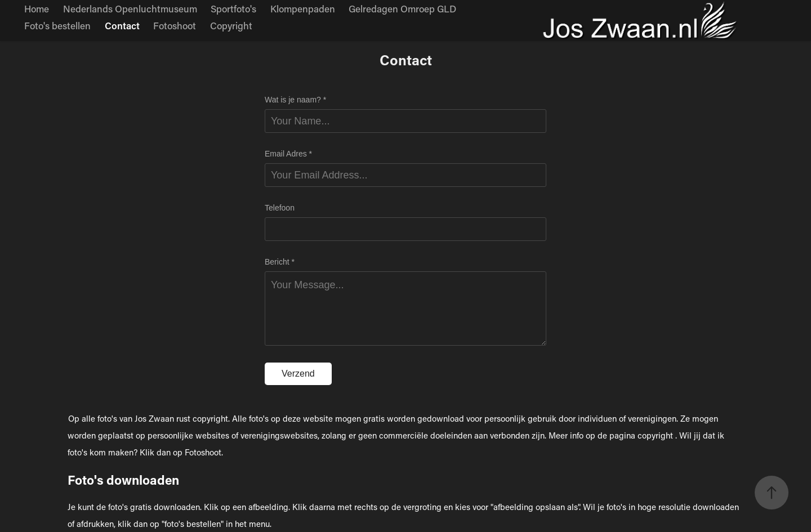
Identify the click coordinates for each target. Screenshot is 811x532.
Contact (122, 25)
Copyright (231, 25)
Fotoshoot (175, 25)
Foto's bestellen (57, 25)
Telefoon (280, 208)
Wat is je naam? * (295, 100)
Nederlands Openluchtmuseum (130, 8)
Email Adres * (288, 154)
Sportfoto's (233, 8)
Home (37, 8)
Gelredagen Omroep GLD (402, 8)
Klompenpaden (303, 8)
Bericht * (280, 262)
